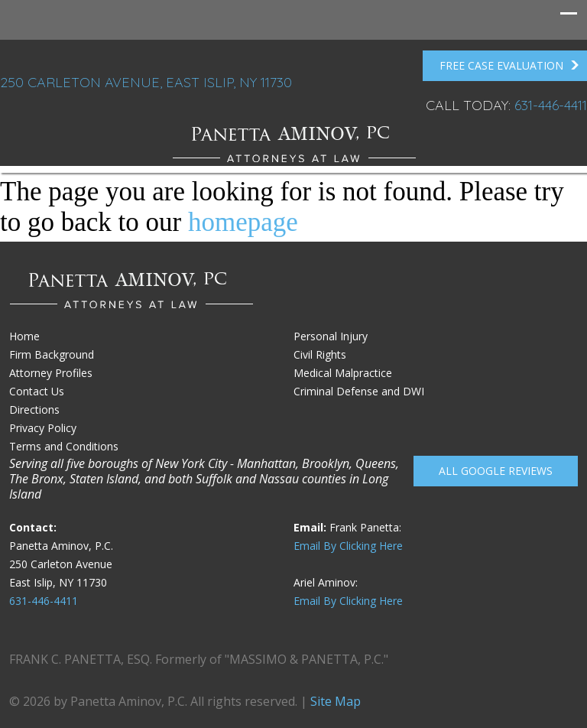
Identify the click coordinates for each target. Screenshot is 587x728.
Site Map (336, 701)
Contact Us (37, 391)
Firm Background (52, 354)
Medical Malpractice (343, 373)
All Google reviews (496, 471)
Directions (34, 409)
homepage (243, 222)
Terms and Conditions (64, 446)
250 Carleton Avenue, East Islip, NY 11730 (146, 82)
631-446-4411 (551, 105)
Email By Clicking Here (348, 546)
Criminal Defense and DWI (359, 391)
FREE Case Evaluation (509, 66)
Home (24, 336)
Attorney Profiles (51, 373)
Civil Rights (320, 354)
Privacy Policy (43, 428)
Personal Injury (331, 336)
